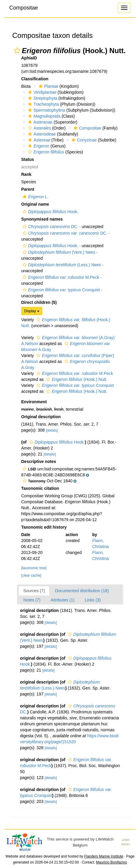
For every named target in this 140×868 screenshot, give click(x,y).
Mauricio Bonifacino (112, 862)
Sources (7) (34, 591)
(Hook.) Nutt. (76, 379)
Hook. (50, 212)
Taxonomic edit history (44, 527)
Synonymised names (42, 219)
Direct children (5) (39, 302)
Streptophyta (42, 98)
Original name (35, 204)
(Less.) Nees (61, 265)
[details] (52, 430)
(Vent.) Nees (58, 252)
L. (35, 197)
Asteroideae (41, 134)
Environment (34, 402)
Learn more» (126, 842)
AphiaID (29, 58)
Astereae (38, 140)
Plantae (48, 86)
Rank (26, 174)
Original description (41, 417)
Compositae (24, 8)
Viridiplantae (41, 92)
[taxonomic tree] (34, 568)
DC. (50, 227)
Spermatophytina (46, 110)
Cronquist (61, 290)
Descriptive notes (39, 461)
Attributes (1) (63, 600)
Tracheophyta (43, 104)
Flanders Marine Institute (104, 856)
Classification (35, 79)
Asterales (39, 128)
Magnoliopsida (43, 116)
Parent (28, 189)
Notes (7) (32, 600)
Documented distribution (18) (82, 591)
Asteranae (40, 122)
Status (28, 159)
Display (32, 311)
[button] (17, 50)
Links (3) (93, 600)
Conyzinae (83, 140)
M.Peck (60, 277)
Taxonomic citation (40, 488)
